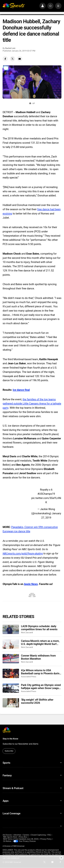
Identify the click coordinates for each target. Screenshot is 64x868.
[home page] (14, 6)
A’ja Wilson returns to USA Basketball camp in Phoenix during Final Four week (41, 672)
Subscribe (9, 751)
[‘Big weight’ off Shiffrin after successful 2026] (11, 703)
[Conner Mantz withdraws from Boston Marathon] (11, 659)
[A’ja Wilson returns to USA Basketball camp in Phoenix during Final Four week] (11, 673)
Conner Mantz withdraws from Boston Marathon (38, 657)
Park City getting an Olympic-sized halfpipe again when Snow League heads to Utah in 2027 (41, 687)
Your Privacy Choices (27, 841)
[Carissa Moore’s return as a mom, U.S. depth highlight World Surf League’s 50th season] (11, 644)
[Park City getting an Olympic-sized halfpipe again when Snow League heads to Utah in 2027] (11, 688)
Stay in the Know (10, 739)
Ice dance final (21, 390)
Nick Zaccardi (27, 633)
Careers (26, 835)
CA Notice (7, 841)
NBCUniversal (19, 846)
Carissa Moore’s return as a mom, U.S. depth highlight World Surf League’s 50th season (40, 642)
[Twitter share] (13, 59)
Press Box (23, 837)
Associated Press (29, 677)
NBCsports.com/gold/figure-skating (23, 553)
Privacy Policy (46, 839)
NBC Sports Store (10, 837)
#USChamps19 (46, 494)
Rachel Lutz (10, 48)
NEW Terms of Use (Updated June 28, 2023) (21, 839)
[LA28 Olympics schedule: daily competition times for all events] (11, 629)
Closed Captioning (38, 835)
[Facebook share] (5, 59)
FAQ (49, 835)
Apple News (31, 584)
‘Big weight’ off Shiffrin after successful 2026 (37, 701)
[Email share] (20, 59)
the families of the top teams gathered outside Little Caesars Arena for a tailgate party (32, 404)
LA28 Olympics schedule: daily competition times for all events (39, 628)
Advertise (17, 835)
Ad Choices (7, 835)
